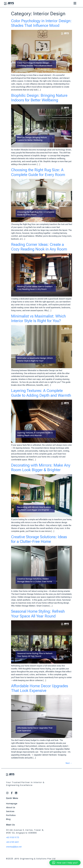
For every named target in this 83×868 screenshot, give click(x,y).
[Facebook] (12, 793)
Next (69, 763)
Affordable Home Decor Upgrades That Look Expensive (40, 688)
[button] (75, 4)
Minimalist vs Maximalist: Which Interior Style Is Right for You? (38, 318)
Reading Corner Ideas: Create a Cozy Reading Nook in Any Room (39, 247)
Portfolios (11, 815)
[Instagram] (7, 793)
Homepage (12, 804)
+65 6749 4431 (13, 842)
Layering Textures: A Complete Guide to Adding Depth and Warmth (41, 393)
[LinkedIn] (16, 793)
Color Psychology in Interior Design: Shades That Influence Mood (41, 23)
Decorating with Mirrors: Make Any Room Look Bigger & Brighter (41, 468)
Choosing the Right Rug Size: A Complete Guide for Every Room (38, 172)
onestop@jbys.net (14, 847)
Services (10, 811)
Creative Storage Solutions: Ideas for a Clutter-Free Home (39, 539)
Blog (8, 819)
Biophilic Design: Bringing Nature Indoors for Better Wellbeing (39, 98)
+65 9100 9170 (13, 837)
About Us (11, 807)
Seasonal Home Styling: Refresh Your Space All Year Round (38, 614)
